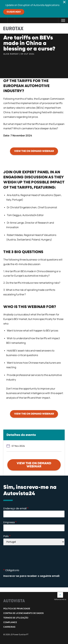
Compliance (10, 622)
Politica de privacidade (17, 609)
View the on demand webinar (34, 465)
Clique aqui (14, 12)
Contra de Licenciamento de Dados (24, 613)
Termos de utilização (16, 618)
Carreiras (9, 627)
